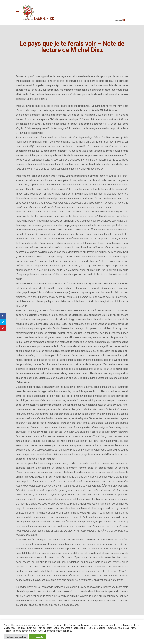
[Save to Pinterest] (3, 328)
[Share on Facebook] (3, 316)
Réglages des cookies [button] (16, 637)
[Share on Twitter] (3, 322)
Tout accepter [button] (37, 637)
